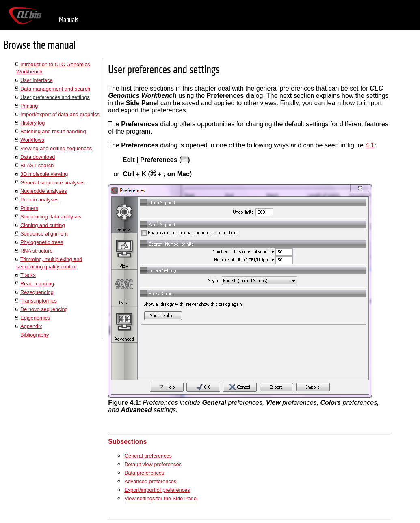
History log (32, 123)
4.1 (370, 145)
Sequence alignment (44, 234)
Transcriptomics (39, 301)
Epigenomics (35, 318)
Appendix (31, 326)
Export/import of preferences (157, 490)
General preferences (148, 456)
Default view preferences (153, 464)
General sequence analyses (53, 183)
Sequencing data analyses (51, 217)
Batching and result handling (53, 131)
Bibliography (35, 335)
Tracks (28, 275)
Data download (38, 157)
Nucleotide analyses (44, 191)
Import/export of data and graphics (60, 114)
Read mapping (37, 284)
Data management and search (55, 89)
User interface (37, 80)
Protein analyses (40, 200)
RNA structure (37, 251)
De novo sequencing (44, 309)
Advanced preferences (150, 481)
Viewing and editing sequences (56, 148)
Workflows (32, 140)
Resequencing (37, 292)
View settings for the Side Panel (161, 498)
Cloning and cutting (43, 225)
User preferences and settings (55, 97)
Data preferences (144, 473)
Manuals (69, 20)
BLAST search (37, 165)
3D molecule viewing (44, 174)
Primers (29, 208)
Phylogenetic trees (42, 242)
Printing (29, 106)
